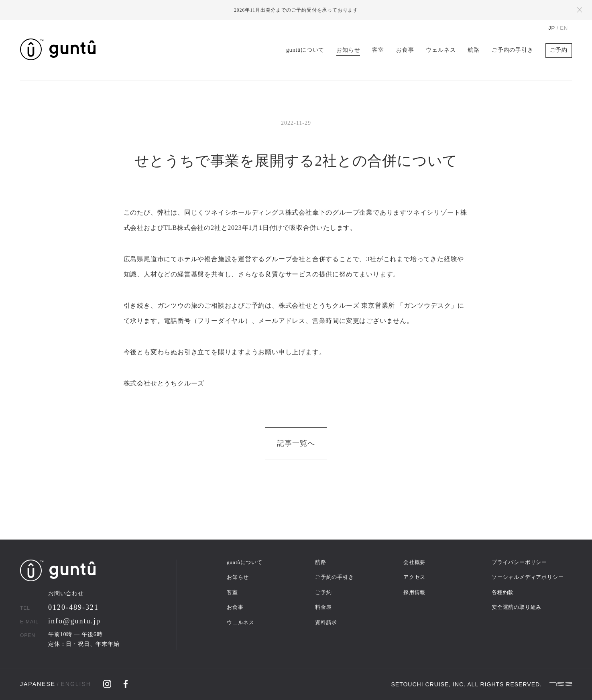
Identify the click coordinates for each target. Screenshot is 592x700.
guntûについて (305, 50)
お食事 (405, 50)
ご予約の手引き (513, 50)
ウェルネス (441, 50)
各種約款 (503, 592)
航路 (474, 50)
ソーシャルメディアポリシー (528, 577)
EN (564, 28)
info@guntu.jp (74, 621)
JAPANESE (38, 684)
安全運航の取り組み (517, 607)
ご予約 (559, 50)
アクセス (414, 577)
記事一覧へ (296, 443)
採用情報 (414, 592)
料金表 (323, 607)
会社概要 (414, 562)
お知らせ (348, 50)
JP (552, 28)
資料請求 (326, 622)
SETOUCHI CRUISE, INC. (429, 684)
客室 (378, 50)
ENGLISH (76, 684)
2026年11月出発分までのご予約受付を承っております (296, 10)
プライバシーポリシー (519, 562)
